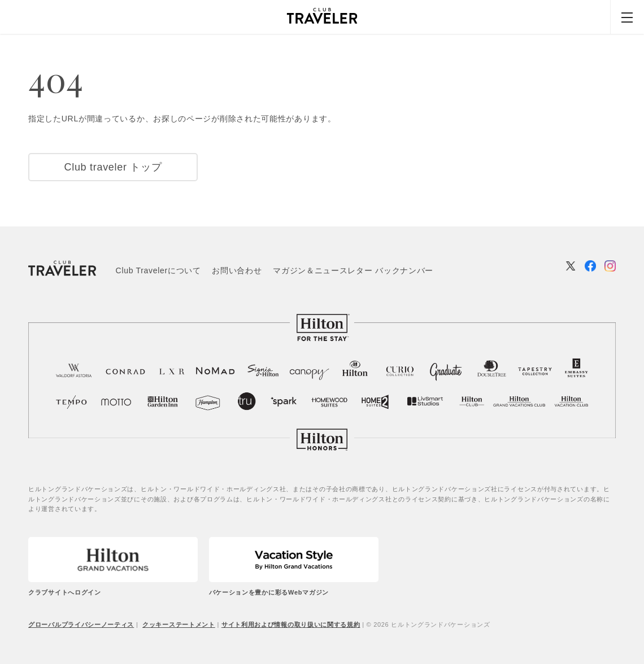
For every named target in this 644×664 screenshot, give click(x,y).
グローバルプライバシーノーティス (81, 624)
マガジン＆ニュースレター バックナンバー (353, 270)
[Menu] (627, 17)
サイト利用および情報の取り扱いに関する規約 (291, 624)
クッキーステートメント (179, 624)
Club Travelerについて (158, 270)
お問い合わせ (237, 270)
